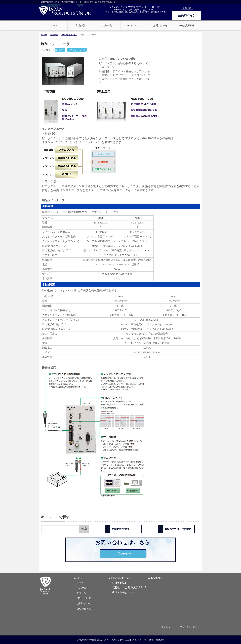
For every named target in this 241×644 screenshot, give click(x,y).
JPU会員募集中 (85, 609)
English (187, 8)
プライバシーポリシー (190, 627)
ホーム (81, 582)
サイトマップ (168, 627)
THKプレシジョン (69, 35)
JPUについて (84, 598)
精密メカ (60, 50)
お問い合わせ (123, 554)
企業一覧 (82, 593)
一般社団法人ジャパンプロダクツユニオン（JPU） (116, 640)
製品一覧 (82, 587)
